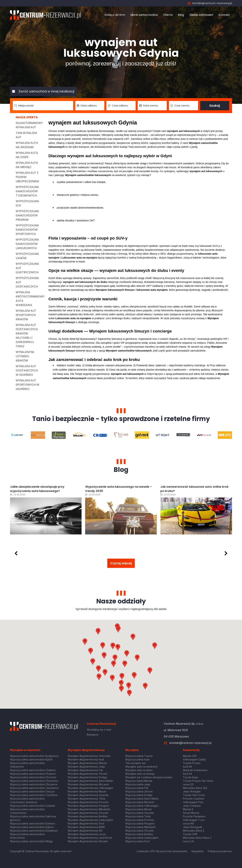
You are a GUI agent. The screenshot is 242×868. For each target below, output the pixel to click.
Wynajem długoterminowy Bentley (88, 816)
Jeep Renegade (193, 827)
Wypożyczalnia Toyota (139, 756)
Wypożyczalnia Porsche (140, 820)
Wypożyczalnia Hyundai (140, 813)
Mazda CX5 (190, 756)
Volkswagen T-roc (194, 820)
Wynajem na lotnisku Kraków (25, 356)
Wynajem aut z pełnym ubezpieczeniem (149, 777)
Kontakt (224, 15)
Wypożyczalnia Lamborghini (142, 838)
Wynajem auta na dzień (27, 155)
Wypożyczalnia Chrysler (140, 831)
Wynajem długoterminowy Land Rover (90, 838)
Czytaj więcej (121, 563)
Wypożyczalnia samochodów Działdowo (34, 831)
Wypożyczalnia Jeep (138, 784)
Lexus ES (188, 784)
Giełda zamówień (201, 15)
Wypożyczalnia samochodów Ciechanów (34, 788)
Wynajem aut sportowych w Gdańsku (27, 385)
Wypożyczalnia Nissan (139, 809)
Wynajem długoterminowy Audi (86, 759)
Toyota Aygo (190, 777)
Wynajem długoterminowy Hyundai (88, 795)
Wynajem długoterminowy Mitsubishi (89, 809)
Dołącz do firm (115, 15)
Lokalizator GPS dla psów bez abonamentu (162, 851)
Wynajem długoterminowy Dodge (87, 777)
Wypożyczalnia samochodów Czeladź (33, 806)
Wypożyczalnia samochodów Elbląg (31, 841)
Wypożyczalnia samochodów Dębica (32, 827)
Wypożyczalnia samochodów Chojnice (33, 774)
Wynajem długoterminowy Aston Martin (90, 781)
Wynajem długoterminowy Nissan (87, 791)
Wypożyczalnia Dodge (139, 795)
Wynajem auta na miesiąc (27, 165)
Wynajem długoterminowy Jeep (86, 767)
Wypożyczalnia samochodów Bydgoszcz (34, 756)
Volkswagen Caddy (194, 759)
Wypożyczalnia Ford (137, 841)
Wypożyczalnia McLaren (140, 802)
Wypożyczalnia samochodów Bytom (31, 759)
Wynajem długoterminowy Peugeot (88, 806)
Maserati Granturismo (195, 770)
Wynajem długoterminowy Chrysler (88, 813)
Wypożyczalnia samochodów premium (27, 215)
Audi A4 (187, 774)
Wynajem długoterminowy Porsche (88, 802)
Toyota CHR (190, 834)
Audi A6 (187, 767)
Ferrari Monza (191, 813)
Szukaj (215, 106)
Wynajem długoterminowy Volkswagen (90, 788)
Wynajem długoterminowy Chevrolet (89, 756)
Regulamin (198, 851)
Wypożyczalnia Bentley (139, 834)
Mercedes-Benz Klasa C (197, 838)
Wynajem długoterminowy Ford (86, 823)
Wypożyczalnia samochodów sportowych (27, 230)
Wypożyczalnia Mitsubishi (140, 827)
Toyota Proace (192, 763)
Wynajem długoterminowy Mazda (87, 763)
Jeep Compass (192, 806)
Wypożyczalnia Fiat (137, 788)
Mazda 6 (188, 809)
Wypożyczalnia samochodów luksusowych (27, 244)
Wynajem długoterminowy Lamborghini (90, 820)
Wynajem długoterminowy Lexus (87, 834)
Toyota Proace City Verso (198, 781)
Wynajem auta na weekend (27, 145)
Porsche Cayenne (194, 799)
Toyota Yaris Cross (194, 795)
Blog (181, 15)
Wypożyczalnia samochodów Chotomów (34, 781)
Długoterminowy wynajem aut (29, 125)
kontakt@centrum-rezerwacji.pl (210, 3)
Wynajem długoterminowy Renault (88, 841)
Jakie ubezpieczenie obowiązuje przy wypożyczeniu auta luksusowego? (112, 489)
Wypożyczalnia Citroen (139, 791)
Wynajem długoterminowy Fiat (85, 770)
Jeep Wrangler (192, 791)
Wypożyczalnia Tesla (138, 816)
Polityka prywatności (220, 851)
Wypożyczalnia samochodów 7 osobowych (27, 191)
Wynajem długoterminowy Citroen (87, 774)
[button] (137, 658)
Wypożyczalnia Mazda (139, 781)
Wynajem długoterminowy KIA (85, 831)
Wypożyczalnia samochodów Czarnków (34, 795)
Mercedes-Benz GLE (195, 788)
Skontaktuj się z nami (99, 730)
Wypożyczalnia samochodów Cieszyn (32, 791)
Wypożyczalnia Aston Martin (142, 799)
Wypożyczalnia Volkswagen (142, 806)
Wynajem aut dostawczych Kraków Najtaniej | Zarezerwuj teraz (27, 336)
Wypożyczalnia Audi (137, 759)
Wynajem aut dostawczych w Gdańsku (27, 370)
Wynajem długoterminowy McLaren (88, 784)
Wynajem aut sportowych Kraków (26, 315)
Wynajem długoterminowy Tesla (86, 799)
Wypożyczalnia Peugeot (140, 823)
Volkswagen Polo (193, 802)
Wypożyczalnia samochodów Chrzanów (34, 784)
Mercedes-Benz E (194, 831)
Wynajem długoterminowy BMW (86, 827)
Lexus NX (189, 823)
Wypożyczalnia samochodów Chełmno (33, 770)
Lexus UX (189, 841)
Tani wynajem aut (135, 763)
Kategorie (93, 735)
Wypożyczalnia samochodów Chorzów (33, 777)
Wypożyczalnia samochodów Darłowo (33, 823)
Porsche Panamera (194, 816)
